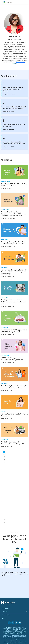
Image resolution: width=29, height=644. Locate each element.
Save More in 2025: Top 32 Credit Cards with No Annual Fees (14, 185)
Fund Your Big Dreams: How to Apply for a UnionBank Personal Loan (14, 387)
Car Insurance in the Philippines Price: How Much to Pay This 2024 (14, 331)
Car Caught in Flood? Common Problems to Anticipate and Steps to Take (13, 302)
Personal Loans (5, 209)
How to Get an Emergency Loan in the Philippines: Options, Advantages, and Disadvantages (14, 272)
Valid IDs (3, 411)
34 (5, 519)
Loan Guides (4, 267)
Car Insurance (4, 327)
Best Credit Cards (5, 181)
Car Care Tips (4, 297)
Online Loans (4, 239)
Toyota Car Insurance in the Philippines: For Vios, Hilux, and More (14, 443)
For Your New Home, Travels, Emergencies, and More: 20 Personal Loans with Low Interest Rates (14, 214)
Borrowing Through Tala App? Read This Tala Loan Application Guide (13, 243)
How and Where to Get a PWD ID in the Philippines (14, 415)
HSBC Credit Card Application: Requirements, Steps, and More (12, 359)
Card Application (5, 355)
